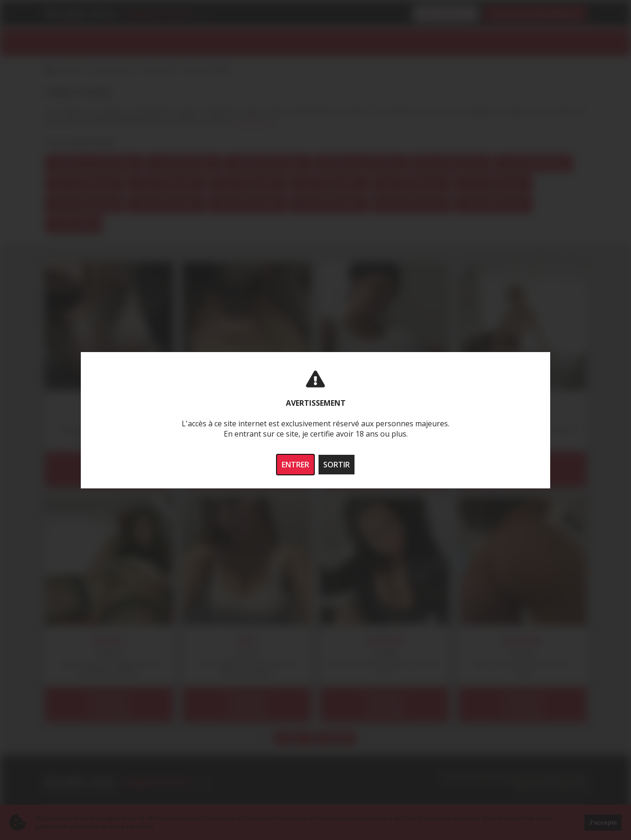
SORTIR (337, 465)
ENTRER (295, 465)
